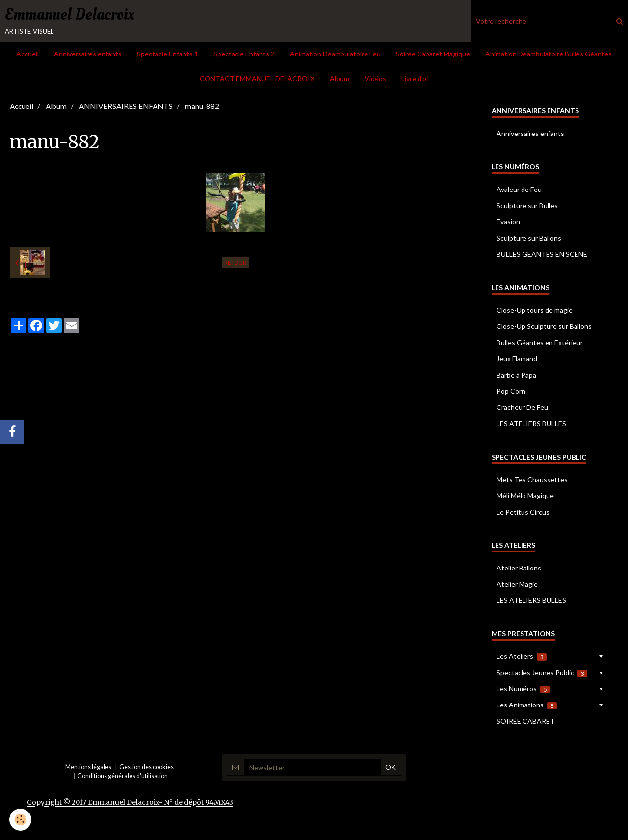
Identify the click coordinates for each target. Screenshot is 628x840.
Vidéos (375, 80)
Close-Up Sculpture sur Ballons (544, 328)
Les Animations (527, 706)
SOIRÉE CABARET (526, 722)
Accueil (27, 55)
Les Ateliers (522, 658)
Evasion (508, 223)
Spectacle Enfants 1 (168, 55)
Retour (235, 264)
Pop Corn (511, 393)
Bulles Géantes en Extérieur (540, 344)
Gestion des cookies (146, 769)
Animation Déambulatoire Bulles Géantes (549, 55)
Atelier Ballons (519, 569)
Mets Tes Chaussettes (532, 481)
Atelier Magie (517, 585)
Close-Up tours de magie (535, 312)
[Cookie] (21, 820)
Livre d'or (415, 80)
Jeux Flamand (517, 360)
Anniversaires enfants (88, 55)
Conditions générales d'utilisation (123, 777)
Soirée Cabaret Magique (433, 55)
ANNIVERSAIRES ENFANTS (126, 108)
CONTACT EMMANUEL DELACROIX (257, 80)
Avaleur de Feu (519, 191)
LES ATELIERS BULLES (531, 425)
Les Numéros (523, 690)
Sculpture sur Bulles (527, 207)
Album (340, 80)
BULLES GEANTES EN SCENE (542, 256)
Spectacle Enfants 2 (244, 55)
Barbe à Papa (516, 376)
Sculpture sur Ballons (529, 239)
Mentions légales (88, 769)
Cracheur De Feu (522, 409)
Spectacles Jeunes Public (542, 674)
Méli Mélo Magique (525, 497)
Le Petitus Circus (523, 513)
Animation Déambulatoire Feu (335, 55)
